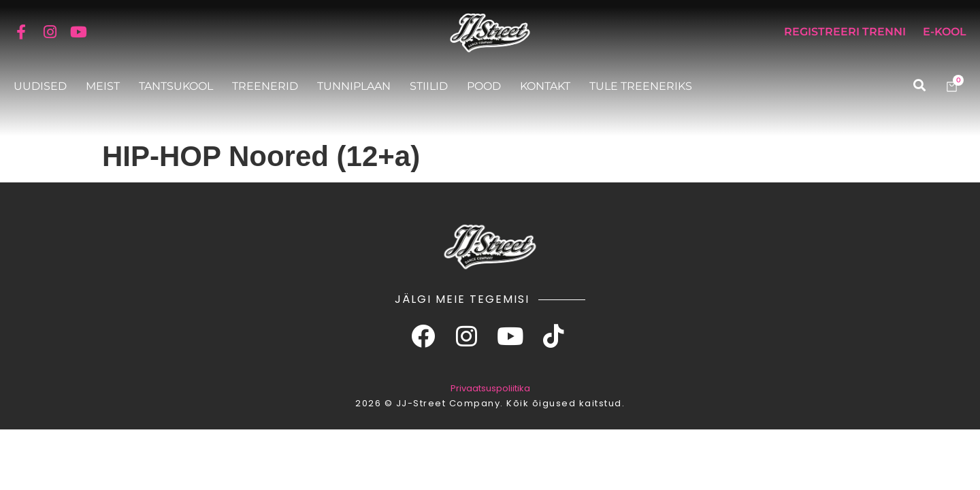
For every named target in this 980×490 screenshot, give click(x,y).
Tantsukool (176, 86)
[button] (919, 85)
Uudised (40, 86)
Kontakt (545, 86)
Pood (484, 86)
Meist (103, 86)
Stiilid (429, 86)
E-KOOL (945, 32)
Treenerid (265, 86)
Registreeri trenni (845, 32)
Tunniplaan (354, 86)
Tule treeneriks (641, 86)
